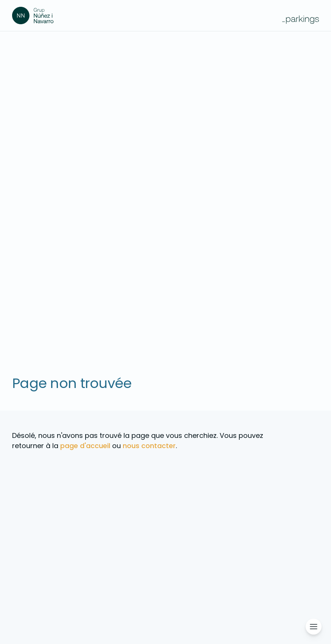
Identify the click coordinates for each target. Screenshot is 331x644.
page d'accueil (85, 446)
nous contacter (149, 446)
